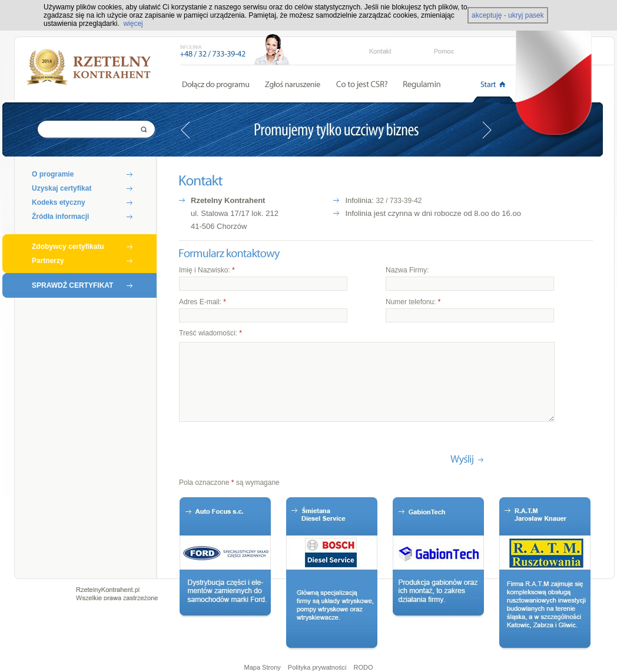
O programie (53, 174)
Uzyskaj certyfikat (62, 188)
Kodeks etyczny (59, 202)
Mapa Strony (262, 667)
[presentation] (268, 455)
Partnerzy (48, 261)
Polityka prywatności (317, 667)
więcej (133, 24)
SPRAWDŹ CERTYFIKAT (72, 285)
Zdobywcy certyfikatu (68, 247)
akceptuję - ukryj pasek (508, 15)
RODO (364, 667)
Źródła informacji (60, 217)
